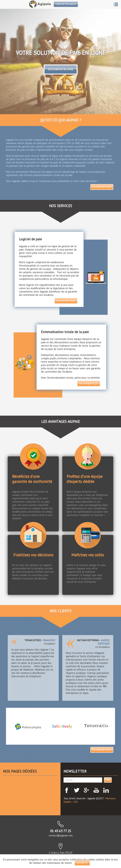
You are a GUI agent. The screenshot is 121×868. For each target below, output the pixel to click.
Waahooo (49, 640)
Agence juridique (104, 642)
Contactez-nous (66, 4)
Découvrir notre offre (61, 69)
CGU (76, 802)
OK (108, 780)
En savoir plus (102, 187)
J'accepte (82, 863)
